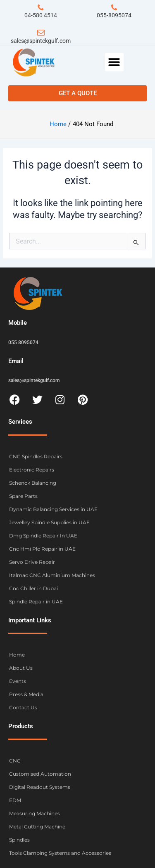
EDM (15, 800)
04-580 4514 (41, 15)
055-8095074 (114, 15)
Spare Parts (23, 496)
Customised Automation (40, 774)
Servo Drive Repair (32, 562)
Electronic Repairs (32, 470)
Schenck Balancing (33, 483)
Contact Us (23, 707)
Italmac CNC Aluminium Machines (52, 575)
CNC (15, 761)
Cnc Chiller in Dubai (33, 588)
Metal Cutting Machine (37, 827)
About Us (21, 668)
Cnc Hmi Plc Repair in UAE (42, 549)
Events (18, 681)
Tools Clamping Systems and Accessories (60, 853)
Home (17, 655)
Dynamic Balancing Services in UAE (53, 509)
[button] (114, 62)
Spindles (19, 840)
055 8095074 (23, 343)
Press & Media (26, 694)
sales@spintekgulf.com (41, 41)
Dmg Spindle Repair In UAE (43, 536)
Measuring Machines (35, 813)
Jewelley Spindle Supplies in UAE (49, 522)
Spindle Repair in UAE (36, 602)
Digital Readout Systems (40, 787)
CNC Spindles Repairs (36, 456)
